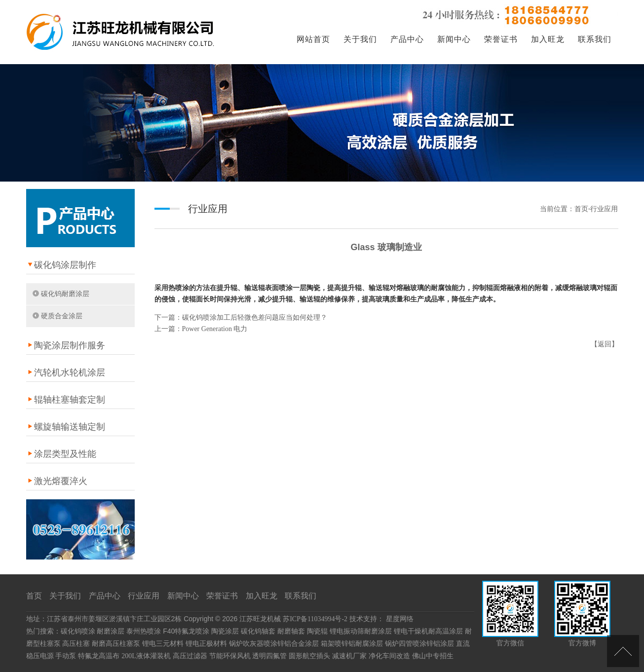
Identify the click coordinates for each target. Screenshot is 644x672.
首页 (34, 596)
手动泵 (66, 656)
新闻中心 (454, 39)
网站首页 (313, 39)
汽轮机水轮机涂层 (70, 373)
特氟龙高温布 (99, 656)
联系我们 (595, 39)
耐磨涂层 (111, 631)
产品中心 (407, 39)
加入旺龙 (548, 39)
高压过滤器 (190, 656)
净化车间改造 (389, 656)
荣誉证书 (501, 39)
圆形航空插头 (309, 656)
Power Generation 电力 (215, 329)
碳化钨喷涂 (78, 631)
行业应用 (144, 596)
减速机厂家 (349, 656)
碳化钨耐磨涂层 (65, 294)
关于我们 (360, 39)
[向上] (623, 651)
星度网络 (400, 619)
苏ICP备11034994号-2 (315, 619)
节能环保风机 (230, 656)
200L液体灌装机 (146, 656)
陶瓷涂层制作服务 (70, 345)
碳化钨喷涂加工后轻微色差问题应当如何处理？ (255, 317)
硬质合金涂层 (62, 316)
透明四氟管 (269, 656)
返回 (605, 344)
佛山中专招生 (433, 656)
